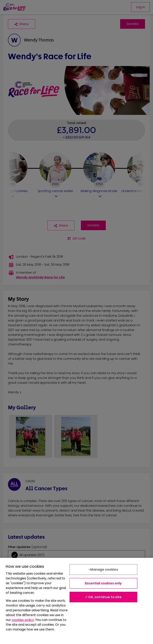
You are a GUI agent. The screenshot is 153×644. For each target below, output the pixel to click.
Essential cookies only (103, 583)
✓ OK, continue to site (103, 597)
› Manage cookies (103, 570)
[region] (76, 601)
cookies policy (23, 620)
